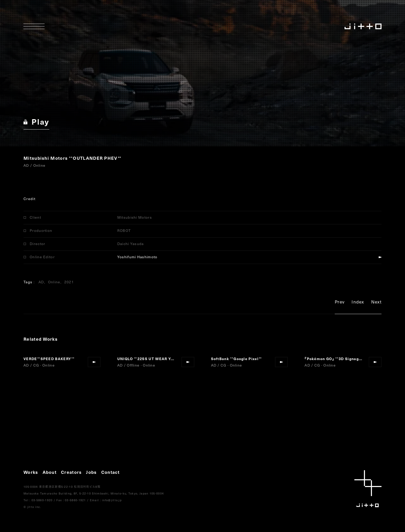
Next (376, 303)
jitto (368, 489)
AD (41, 282)
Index (358, 303)
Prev (340, 303)
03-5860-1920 (42, 500)
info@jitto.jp (112, 500)
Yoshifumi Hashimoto (137, 257)
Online (54, 282)
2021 (69, 282)
